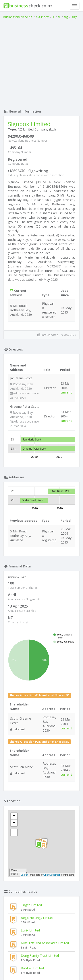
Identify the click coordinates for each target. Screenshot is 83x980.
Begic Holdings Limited (37, 918)
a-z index (42, 17)
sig (66, 17)
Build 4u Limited (32, 968)
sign (74, 17)
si (59, 17)
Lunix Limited (30, 930)
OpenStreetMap (52, 875)
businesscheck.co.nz (18, 17)
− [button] (14, 823)
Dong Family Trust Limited (40, 956)
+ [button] (14, 816)
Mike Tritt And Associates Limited (45, 943)
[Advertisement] (41, 63)
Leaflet (24, 875)
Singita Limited (31, 905)
